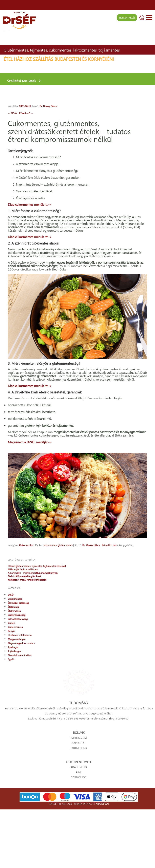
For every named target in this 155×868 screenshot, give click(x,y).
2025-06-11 (25, 106)
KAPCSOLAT (79, 804)
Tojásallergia (14, 713)
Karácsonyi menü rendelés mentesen (27, 641)
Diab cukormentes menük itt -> (30, 227)
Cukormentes (26, 607)
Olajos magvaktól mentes (21, 705)
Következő (26, 113)
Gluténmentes (15, 689)
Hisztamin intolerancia (20, 697)
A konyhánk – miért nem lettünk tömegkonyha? (33, 634)
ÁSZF (79, 833)
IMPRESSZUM (79, 799)
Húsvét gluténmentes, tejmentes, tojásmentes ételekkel (37, 628)
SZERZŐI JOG (79, 838)
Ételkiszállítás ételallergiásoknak (25, 638)
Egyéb (11, 721)
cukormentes (50, 607)
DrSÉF (11, 657)
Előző (13, 113)
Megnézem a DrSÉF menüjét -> (30, 499)
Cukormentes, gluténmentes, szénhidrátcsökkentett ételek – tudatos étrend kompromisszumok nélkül (69, 131)
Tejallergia (13, 709)
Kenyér (12, 693)
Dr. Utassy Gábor (48, 106)
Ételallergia (14, 669)
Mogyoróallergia (17, 701)
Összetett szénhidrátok (20, 717)
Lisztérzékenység (17, 677)
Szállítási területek (18, 76)
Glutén (11, 685)
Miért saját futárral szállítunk (23, 631)
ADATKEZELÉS (79, 828)
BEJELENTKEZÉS (125, 20)
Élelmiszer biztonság (18, 665)
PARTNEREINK (79, 809)
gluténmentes (65, 607)
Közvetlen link (109, 607)
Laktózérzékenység (18, 681)
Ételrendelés (14, 673)
